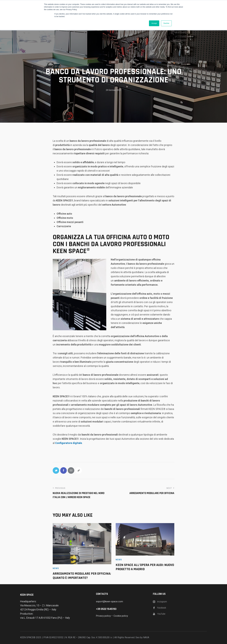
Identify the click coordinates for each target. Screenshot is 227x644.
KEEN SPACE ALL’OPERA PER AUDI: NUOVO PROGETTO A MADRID (145, 567)
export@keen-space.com (110, 601)
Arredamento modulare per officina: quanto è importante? (82, 576)
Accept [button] (154, 23)
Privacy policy (103, 616)
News (114, 62)
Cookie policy (121, 616)
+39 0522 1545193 (106, 609)
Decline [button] (166, 23)
